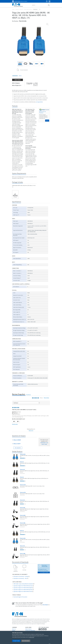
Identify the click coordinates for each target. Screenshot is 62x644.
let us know (45, 605)
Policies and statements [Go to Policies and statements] (30, 630)
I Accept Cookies (16, 641)
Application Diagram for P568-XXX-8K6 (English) (23, 588)
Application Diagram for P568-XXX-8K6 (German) (23, 586)
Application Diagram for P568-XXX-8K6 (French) (23, 591)
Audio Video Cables (28, 9)
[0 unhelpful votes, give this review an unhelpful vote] (18, 422)
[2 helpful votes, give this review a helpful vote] (14, 422)
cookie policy (31, 637)
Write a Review (46, 398)
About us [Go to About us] (14, 629)
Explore (47, 121)
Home (13, 9)
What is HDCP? (17, 444)
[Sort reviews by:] (26, 403)
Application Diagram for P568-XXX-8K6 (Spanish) (23, 590)
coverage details (39, 102)
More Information (26, 641)
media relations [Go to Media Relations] (28, 629)
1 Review (20, 76)
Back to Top (31, 431)
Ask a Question (18, 448)
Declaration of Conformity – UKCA (20, 578)
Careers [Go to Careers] (14, 630)
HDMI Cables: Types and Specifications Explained (23, 584)
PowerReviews (29, 395)
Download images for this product (20, 597)
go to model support (45, 572)
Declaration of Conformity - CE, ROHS (21, 577)
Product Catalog (19, 9)
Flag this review (15, 424)
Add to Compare (16, 83)
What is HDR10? (17, 440)
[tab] (24, 440)
